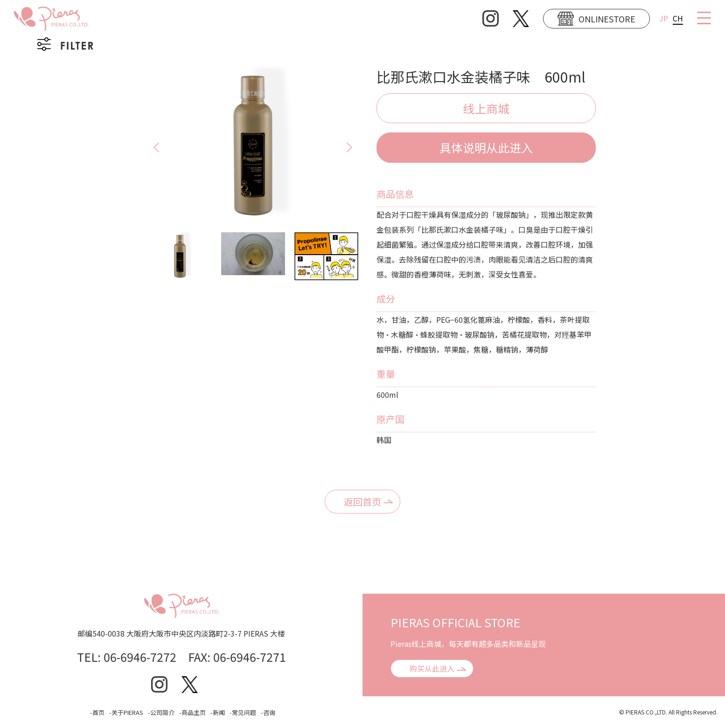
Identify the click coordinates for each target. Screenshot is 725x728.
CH (678, 18)
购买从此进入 (432, 668)
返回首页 (362, 502)
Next (358, 147)
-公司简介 (161, 712)
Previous (148, 147)
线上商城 (486, 108)
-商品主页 (192, 712)
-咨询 (268, 712)
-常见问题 (243, 712)
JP (664, 18)
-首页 (97, 712)
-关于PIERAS (126, 712)
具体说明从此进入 (486, 147)
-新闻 (218, 712)
